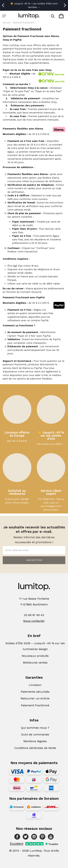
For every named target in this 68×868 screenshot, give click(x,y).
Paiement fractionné (35, 705)
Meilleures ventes (35, 663)
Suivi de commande (35, 734)
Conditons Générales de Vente (35, 748)
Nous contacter (34, 621)
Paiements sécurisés (35, 692)
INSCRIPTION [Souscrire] (34, 560)
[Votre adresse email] (34, 550)
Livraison (35, 685)
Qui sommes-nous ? (35, 728)
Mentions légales (35, 741)
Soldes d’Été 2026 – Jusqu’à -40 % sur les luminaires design (35, 646)
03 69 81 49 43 (34, 615)
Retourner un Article (35, 698)
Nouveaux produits (35, 656)
